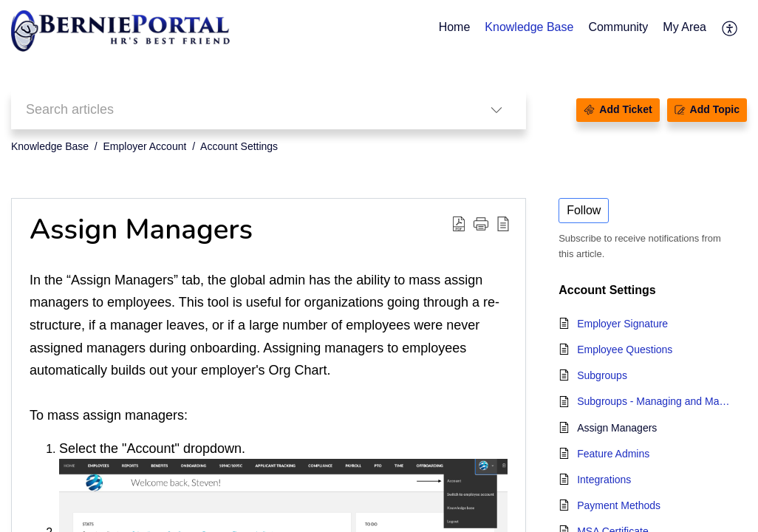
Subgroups (602, 375)
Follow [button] (584, 210)
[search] (239, 110)
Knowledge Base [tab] (529, 27)
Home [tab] (455, 27)
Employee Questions (625, 349)
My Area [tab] (684, 27)
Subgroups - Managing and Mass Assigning (655, 401)
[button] (730, 28)
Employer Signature (622, 324)
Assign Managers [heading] (141, 230)
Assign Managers (617, 428)
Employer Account (145, 146)
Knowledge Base (50, 146)
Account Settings (239, 146)
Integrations (604, 480)
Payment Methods (619, 505)
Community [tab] (618, 27)
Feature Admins (613, 454)
